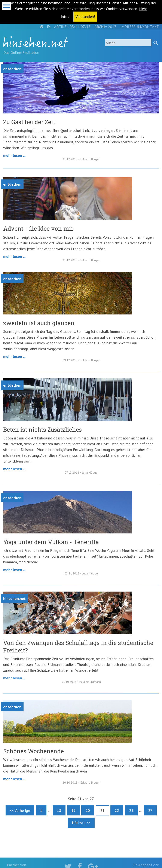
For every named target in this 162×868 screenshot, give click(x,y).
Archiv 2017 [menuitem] (105, 27)
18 (59, 810)
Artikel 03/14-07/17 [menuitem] (72, 27)
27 (150, 810)
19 (73, 810)
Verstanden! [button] (85, 17)
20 (88, 810)
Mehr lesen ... (14, 155)
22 (117, 810)
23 (131, 810)
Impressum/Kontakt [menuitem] (140, 27)
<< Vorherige (20, 810)
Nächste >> (81, 823)
